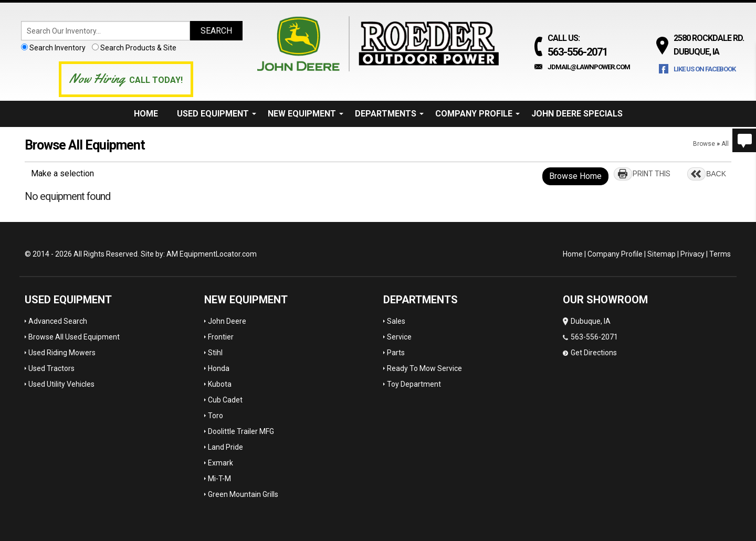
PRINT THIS (652, 174)
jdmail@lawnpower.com (589, 67)
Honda (219, 368)
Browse (704, 144)
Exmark (220, 463)
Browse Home (575, 176)
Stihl (215, 353)
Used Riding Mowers (62, 353)
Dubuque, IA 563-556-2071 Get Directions (590, 337)
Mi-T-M (219, 479)
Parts (396, 353)
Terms (720, 254)
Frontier (221, 337)
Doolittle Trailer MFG (241, 431)
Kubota (220, 384)
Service (399, 337)
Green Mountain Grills (243, 494)
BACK (716, 174)
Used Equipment (217, 114)
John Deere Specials (577, 114)
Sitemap (661, 254)
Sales (396, 321)
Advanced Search (58, 321)
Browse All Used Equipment (74, 337)
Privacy (692, 254)
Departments (389, 114)
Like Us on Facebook (705, 69)
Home (146, 114)
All (725, 144)
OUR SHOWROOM (605, 300)
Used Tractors (51, 368)
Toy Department (414, 384)
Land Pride (225, 447)
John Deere (227, 321)
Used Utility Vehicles (61, 384)
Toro (216, 416)
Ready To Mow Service (424, 368)
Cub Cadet (225, 400)
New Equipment (306, 114)
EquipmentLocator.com (218, 254)
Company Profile (477, 114)
